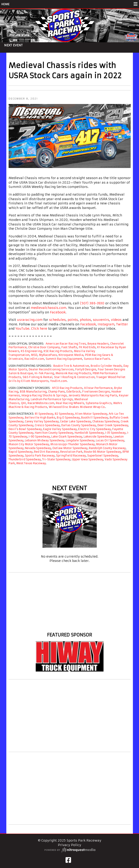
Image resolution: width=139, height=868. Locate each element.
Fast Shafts (69, 347)
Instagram (106, 324)
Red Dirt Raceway (46, 452)
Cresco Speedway (47, 425)
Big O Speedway (68, 417)
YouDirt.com (59, 381)
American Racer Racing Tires (66, 344)
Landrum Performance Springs (52, 399)
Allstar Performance (98, 388)
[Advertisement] (70, 716)
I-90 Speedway (39, 436)
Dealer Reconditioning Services (51, 369)
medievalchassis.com (48, 308)
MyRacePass (48, 355)
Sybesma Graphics (99, 403)
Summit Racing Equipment (64, 359)
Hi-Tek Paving (44, 373)
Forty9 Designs (86, 369)
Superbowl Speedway (103, 455)
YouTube (22, 329)
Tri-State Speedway (56, 459)
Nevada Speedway (38, 448)
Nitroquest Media (71, 355)
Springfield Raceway (71, 455)
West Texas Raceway (31, 463)
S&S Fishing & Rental (38, 377)
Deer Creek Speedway (113, 425)
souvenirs (101, 320)
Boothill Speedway (95, 417)
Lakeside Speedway (98, 436)
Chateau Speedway (106, 421)
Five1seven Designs (96, 391)
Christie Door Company (44, 347)
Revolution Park (71, 452)
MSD (34, 355)
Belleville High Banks (40, 417)
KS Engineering (31, 351)
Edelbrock (74, 391)
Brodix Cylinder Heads (106, 366)
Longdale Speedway (80, 440)
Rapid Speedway (21, 452)
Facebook (58, 312)
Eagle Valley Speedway (60, 429)
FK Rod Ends (87, 347)
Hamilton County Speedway (54, 433)
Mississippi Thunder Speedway (73, 444)
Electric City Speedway (95, 429)
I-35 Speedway (115, 433)
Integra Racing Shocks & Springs (44, 395)
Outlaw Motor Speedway (70, 448)
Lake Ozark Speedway (67, 436)
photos (85, 320)
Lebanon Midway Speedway (45, 440)
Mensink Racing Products (73, 373)
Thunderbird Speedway (25, 459)
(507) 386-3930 (92, 303)
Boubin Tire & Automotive (71, 366)
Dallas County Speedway (79, 425)
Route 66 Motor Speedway (102, 452)
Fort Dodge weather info (70, 626)
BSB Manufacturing (33, 391)
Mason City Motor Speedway (29, 444)
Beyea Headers (98, 344)
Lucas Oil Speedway (110, 440)
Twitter (122, 324)
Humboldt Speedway (89, 433)
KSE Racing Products (58, 351)
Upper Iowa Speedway (88, 459)
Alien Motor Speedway (91, 414)
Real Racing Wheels (70, 403)
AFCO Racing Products (67, 388)
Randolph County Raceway (107, 448)
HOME (5, 4)
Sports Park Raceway (40, 455)
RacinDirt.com (34, 359)
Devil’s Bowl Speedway (25, 429)
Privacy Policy (69, 845)
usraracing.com (30, 320)
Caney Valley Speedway (42, 421)
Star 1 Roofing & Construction (74, 377)
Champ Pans (57, 391)
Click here (39, 329)
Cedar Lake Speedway (76, 421)
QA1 (24, 403)
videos (116, 320)
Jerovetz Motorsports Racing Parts (93, 395)
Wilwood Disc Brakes (64, 407)
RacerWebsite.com (41, 403)
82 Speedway (64, 414)
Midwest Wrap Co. (93, 407)
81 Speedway (44, 414)
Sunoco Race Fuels (97, 359)
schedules (57, 320)
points (73, 320)
